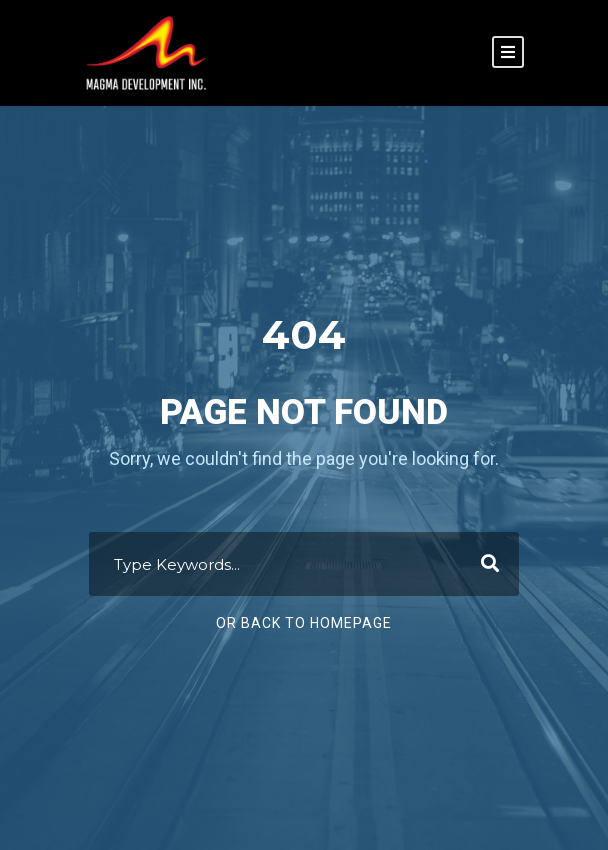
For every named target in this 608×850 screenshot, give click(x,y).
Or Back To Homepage (304, 623)
